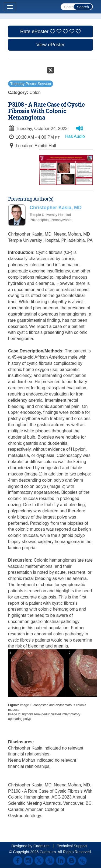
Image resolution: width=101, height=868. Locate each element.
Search (83, 7)
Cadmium (41, 846)
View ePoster (51, 45)
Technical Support (72, 846)
